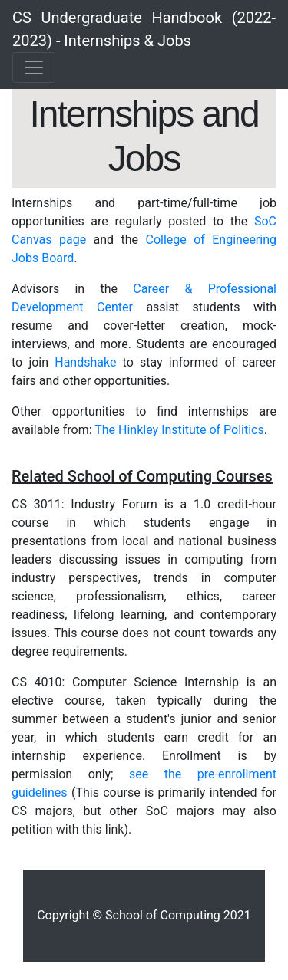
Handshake (85, 362)
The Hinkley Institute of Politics (179, 430)
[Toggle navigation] (34, 67)
